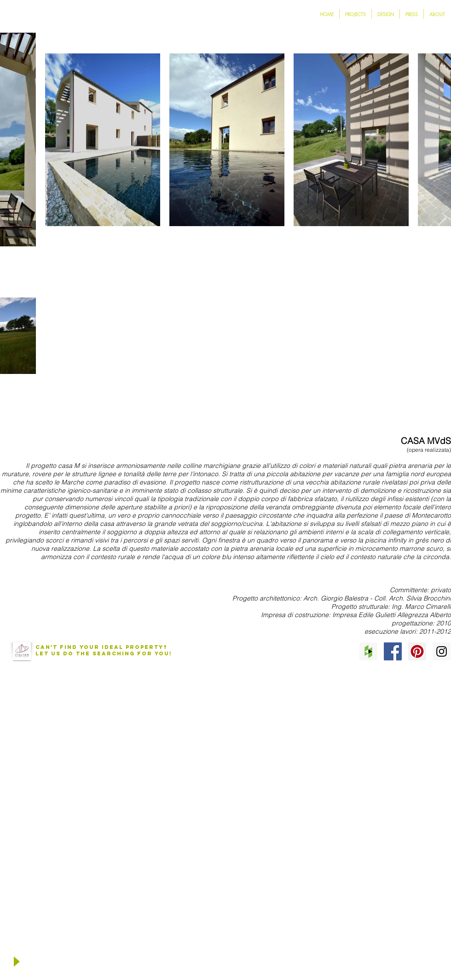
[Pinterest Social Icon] (417, 651)
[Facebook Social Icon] (393, 651)
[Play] (16, 962)
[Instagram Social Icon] (442, 651)
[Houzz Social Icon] (368, 651)
